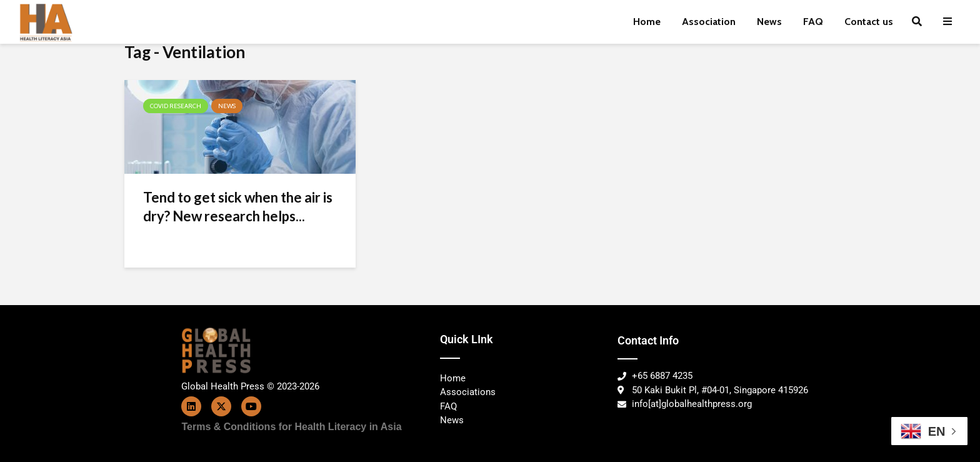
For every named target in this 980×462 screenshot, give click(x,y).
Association (709, 22)
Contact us (869, 22)
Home (647, 22)
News (769, 22)
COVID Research (176, 106)
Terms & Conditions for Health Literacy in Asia (292, 427)
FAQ (813, 22)
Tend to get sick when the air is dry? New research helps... (238, 207)
